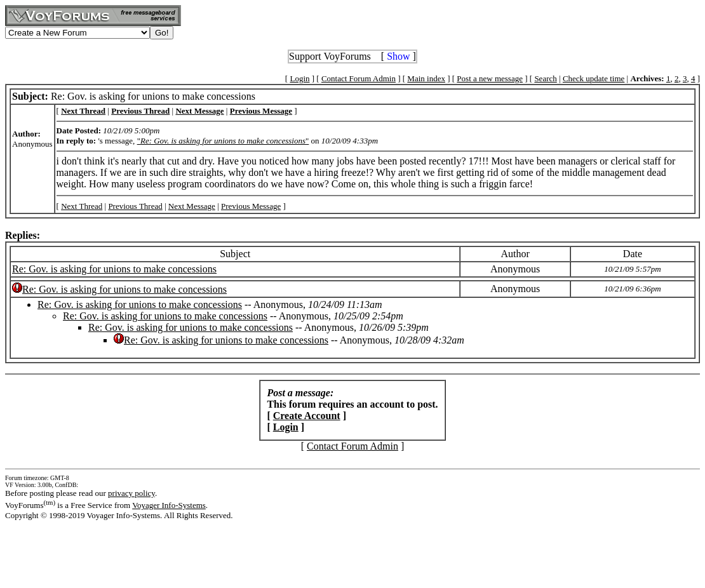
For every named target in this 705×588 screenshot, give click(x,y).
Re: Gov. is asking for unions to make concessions (114, 269)
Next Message (192, 206)
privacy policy (131, 493)
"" (223, 141)
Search (545, 78)
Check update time (594, 78)
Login (299, 78)
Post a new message (490, 78)
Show (398, 56)
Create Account (307, 416)
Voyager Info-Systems (169, 505)
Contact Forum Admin (359, 78)
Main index (426, 78)
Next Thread (82, 206)
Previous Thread (135, 206)
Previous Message (251, 206)
